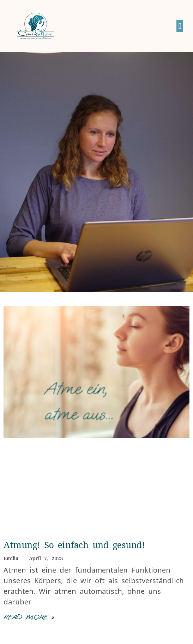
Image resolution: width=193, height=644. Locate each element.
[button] (180, 26)
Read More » (29, 617)
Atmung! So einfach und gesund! (74, 545)
